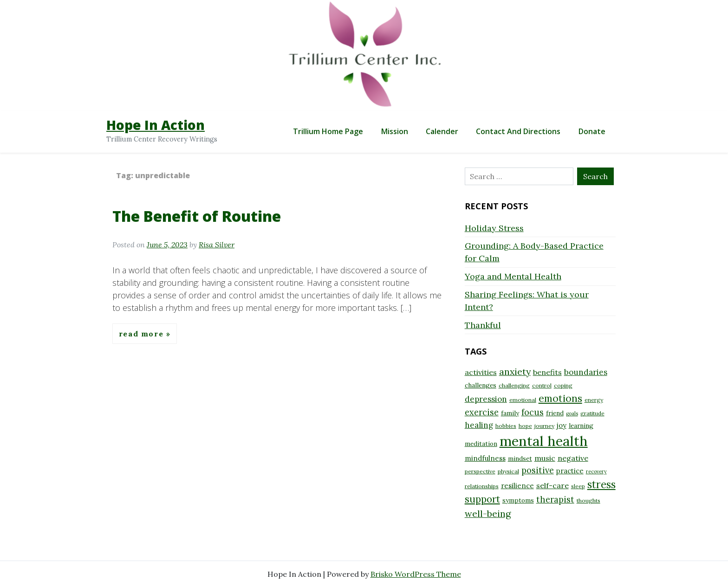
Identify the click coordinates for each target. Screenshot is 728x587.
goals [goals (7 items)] (572, 413)
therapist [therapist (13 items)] (555, 500)
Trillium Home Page (328, 131)
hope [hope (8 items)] (525, 426)
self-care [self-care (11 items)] (552, 485)
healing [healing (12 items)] (479, 425)
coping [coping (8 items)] (563, 385)
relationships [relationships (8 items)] (482, 486)
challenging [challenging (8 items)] (514, 385)
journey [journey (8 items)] (544, 426)
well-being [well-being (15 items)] (488, 513)
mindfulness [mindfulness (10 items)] (485, 458)
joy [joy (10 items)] (562, 425)
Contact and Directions (518, 131)
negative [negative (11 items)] (573, 458)
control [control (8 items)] (542, 385)
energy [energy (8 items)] (594, 400)
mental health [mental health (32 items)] (544, 441)
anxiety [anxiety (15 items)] (515, 371)
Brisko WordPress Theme (416, 574)
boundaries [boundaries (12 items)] (586, 372)
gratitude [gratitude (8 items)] (592, 413)
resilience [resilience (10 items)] (517, 486)
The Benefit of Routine (197, 216)
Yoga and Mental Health (513, 276)
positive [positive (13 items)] (538, 470)
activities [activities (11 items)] (481, 372)
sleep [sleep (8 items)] (578, 486)
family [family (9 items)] (510, 413)
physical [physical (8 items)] (508, 471)
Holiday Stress (494, 228)
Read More (143, 334)
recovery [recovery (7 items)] (596, 471)
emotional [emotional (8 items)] (523, 400)
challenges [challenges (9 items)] (481, 385)
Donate (592, 131)
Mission (395, 131)
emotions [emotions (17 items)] (560, 398)
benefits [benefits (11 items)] (547, 372)
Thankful (483, 325)
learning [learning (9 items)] (581, 426)
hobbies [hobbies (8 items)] (506, 426)
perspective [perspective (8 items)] (480, 471)
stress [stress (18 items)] (601, 484)
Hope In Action (156, 125)
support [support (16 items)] (482, 499)
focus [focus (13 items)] (533, 412)
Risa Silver (217, 245)
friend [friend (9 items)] (555, 413)
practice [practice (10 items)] (570, 471)
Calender (442, 131)
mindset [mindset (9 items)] (520, 458)
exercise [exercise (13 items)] (482, 412)
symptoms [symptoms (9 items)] (518, 500)
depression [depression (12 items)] (486, 399)
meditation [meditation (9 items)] (481, 444)
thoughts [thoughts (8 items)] (588, 500)
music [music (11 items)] (545, 458)
